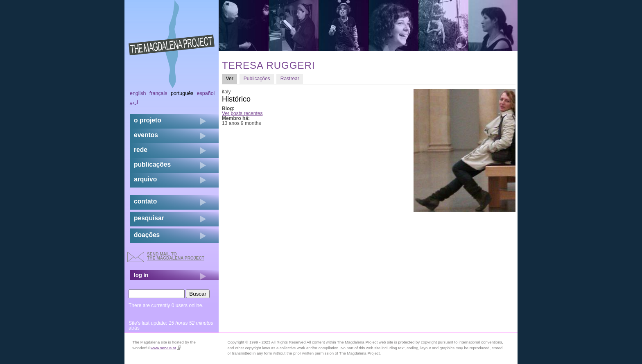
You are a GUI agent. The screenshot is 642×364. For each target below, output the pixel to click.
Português (182, 93)
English (138, 93)
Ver (232, 78)
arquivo (145, 179)
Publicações (257, 79)
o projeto (148, 120)
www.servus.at (166, 348)
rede (141, 150)
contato (145, 201)
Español (206, 93)
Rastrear (290, 79)
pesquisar (149, 218)
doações (147, 235)
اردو (134, 102)
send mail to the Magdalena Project (176, 256)
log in (141, 275)
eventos (146, 135)
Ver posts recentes (242, 113)
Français (158, 93)
